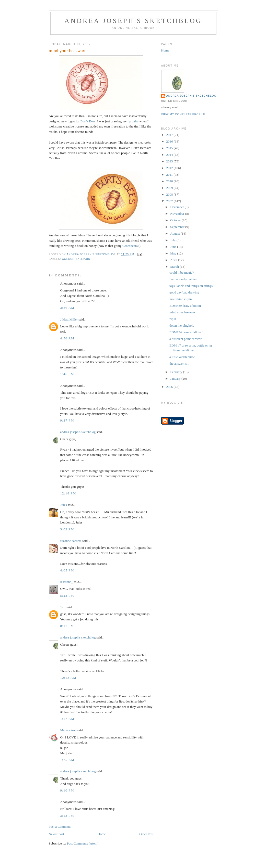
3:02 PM (67, 529)
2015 (170, 148)
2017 (170, 135)
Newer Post (56, 834)
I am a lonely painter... (184, 279)
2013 (170, 161)
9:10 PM (67, 790)
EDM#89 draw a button (185, 306)
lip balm (133, 121)
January (176, 379)
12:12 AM (68, 678)
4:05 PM (67, 570)
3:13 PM (67, 816)
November (178, 214)
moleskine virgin (181, 299)
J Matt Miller (69, 319)
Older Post (146, 834)
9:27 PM (67, 420)
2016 (170, 141)
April (174, 260)
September (178, 227)
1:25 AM (67, 760)
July (173, 240)
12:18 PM (68, 493)
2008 (170, 194)
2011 (170, 175)
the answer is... (179, 363)
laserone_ (67, 582)
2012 (170, 168)
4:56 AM (67, 338)
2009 (170, 188)
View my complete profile (183, 114)
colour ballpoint (77, 259)
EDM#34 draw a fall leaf (186, 332)
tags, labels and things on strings (191, 286)
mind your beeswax (182, 312)
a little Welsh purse (182, 357)
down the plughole (182, 325)
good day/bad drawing (184, 292)
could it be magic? (182, 272)
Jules (64, 505)
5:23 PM (67, 596)
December (177, 207)
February (177, 372)
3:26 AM (67, 308)
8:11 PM (67, 626)
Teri (63, 607)
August (175, 233)
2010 (170, 181)
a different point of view (186, 339)
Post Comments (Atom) (83, 843)
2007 (170, 201)
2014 (170, 155)
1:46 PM (67, 374)
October (176, 220)
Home (102, 834)
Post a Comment (60, 827)
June (174, 247)
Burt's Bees (88, 121)
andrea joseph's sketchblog (133, 21)
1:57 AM (67, 719)
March (175, 267)
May (174, 253)
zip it (173, 319)
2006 (170, 387)
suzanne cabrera (71, 541)
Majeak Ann (68, 730)
